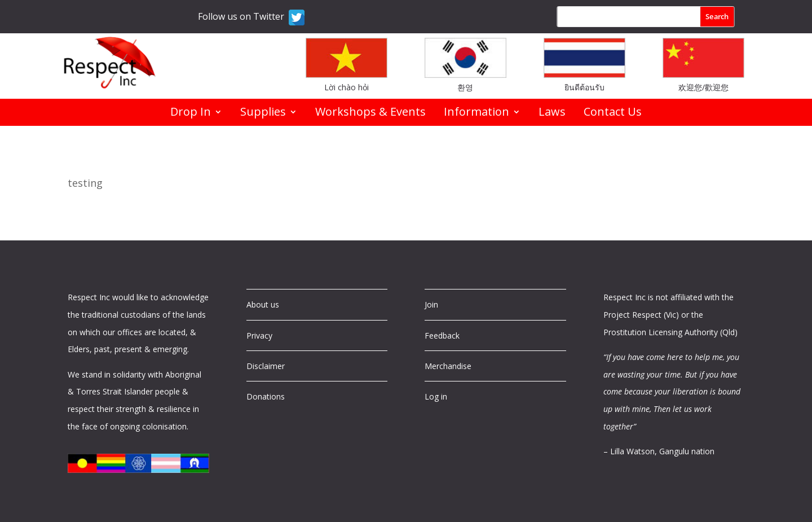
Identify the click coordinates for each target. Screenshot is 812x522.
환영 (465, 87)
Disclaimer (266, 366)
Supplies (263, 113)
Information (476, 113)
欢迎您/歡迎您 (703, 87)
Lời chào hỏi (347, 87)
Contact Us (613, 113)
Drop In (191, 113)
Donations (266, 396)
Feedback (442, 335)
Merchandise (448, 366)
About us (263, 304)
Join (431, 304)
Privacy (259, 335)
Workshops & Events (370, 113)
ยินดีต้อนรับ (584, 87)
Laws (552, 113)
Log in (436, 396)
